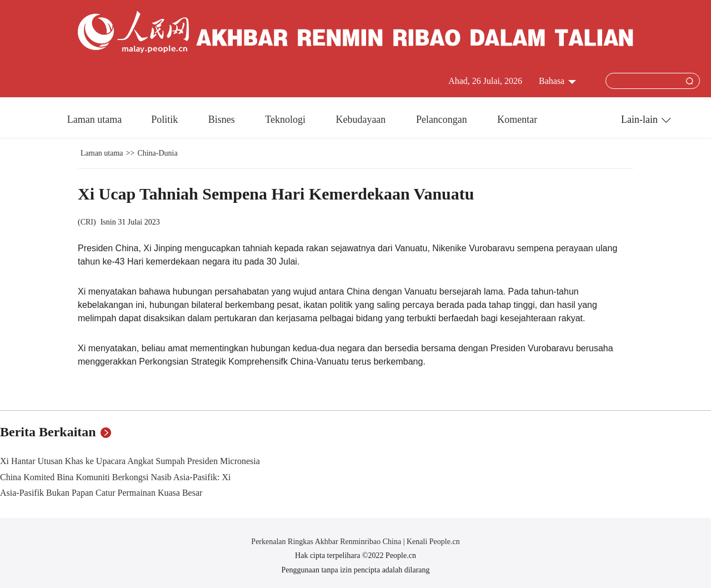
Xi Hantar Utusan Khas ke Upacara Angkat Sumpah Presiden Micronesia (130, 461)
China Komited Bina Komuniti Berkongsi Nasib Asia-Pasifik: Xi (116, 477)
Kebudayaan (362, 119)
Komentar (517, 119)
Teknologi (286, 119)
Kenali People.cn (432, 542)
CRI (87, 222)
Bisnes (223, 119)
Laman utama (94, 119)
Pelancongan (443, 119)
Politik (166, 119)
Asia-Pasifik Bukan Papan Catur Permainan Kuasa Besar (101, 493)
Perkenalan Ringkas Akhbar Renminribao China (327, 542)
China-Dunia (157, 153)
